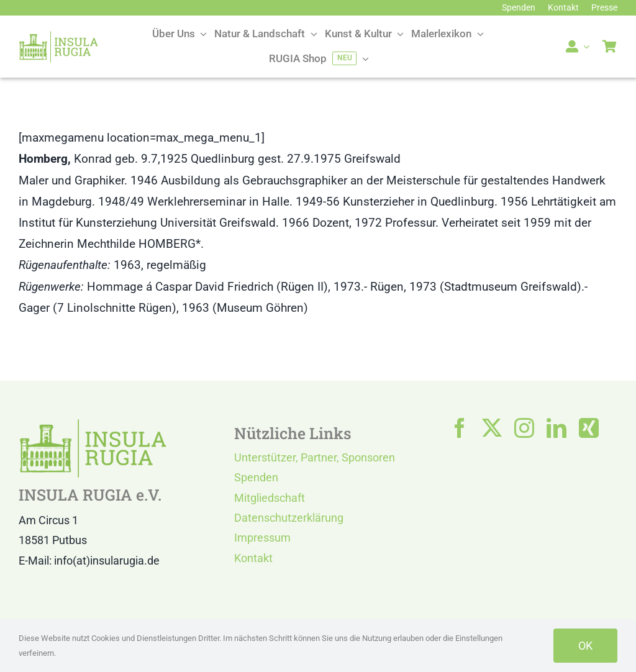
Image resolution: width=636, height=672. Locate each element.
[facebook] (460, 428)
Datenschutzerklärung (289, 518)
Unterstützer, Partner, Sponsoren (315, 457)
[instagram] (524, 428)
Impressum (262, 538)
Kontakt (253, 558)
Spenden (256, 477)
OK (585, 646)
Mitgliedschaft (270, 498)
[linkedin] (556, 428)
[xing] (589, 428)
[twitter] (492, 428)
